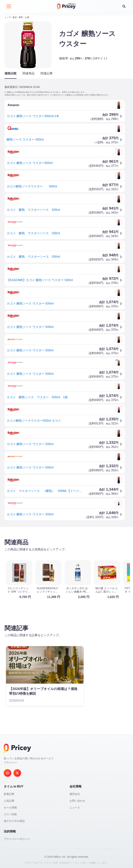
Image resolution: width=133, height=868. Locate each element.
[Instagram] (8, 772)
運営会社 (75, 793)
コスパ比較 (10, 813)
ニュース (75, 807)
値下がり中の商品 (14, 820)
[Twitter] (17, 772)
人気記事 (9, 800)
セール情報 (10, 807)
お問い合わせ (77, 800)
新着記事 (9, 793)
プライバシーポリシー (17, 838)
